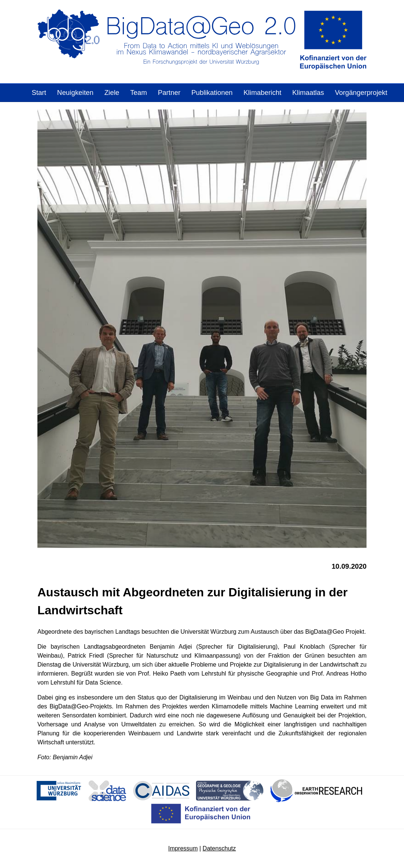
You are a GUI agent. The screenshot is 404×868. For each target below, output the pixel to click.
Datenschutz (219, 848)
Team (139, 92)
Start (39, 92)
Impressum (183, 848)
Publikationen (212, 92)
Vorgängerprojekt (361, 92)
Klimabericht (262, 92)
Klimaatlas (308, 92)
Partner (169, 92)
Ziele (112, 92)
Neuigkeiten (75, 92)
